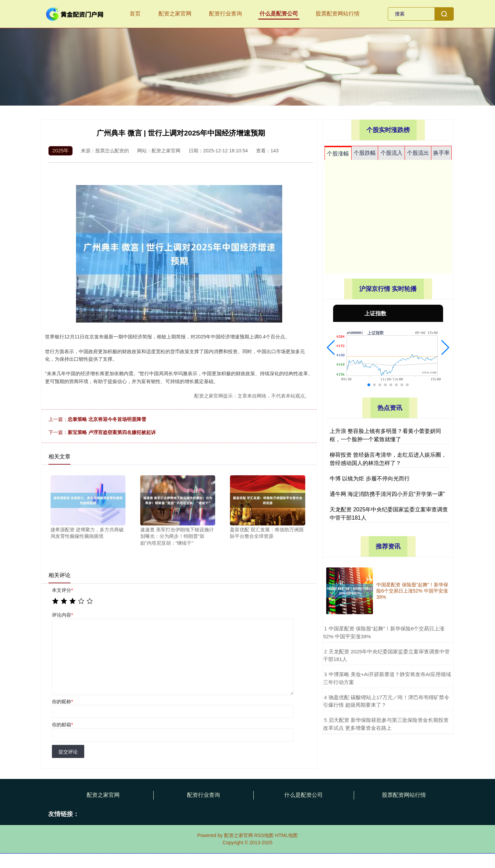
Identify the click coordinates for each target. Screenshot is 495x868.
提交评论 (68, 752)
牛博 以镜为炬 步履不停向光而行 (370, 479)
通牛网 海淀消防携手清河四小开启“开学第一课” (387, 494)
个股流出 (418, 153)
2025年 (60, 150)
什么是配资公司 (279, 14)
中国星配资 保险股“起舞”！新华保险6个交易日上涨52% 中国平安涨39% (412, 591)
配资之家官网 (175, 14)
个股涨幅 (338, 154)
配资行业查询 (225, 14)
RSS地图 (264, 835)
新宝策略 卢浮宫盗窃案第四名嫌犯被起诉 (112, 432)
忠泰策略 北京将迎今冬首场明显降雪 (107, 419)
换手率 (441, 153)
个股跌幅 (365, 153)
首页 (135, 14)
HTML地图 (286, 835)
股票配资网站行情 (338, 14)
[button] (331, 348)
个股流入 (392, 153)
